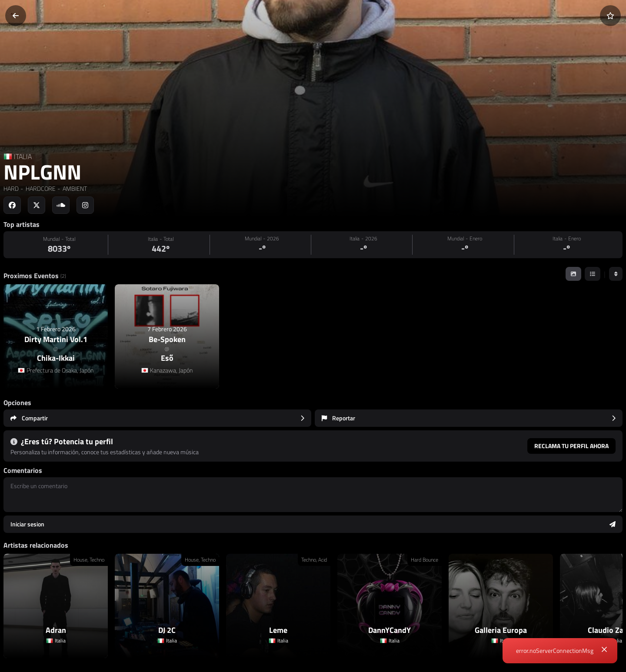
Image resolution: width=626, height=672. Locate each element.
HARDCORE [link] (40, 188)
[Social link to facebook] (12, 205)
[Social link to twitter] (37, 205)
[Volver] (16, 16)
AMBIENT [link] (74, 188)
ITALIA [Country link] (23, 156)
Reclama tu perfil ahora (571, 446)
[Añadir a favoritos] (610, 16)
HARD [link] (11, 188)
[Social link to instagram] (85, 205)
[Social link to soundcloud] (61, 205)
